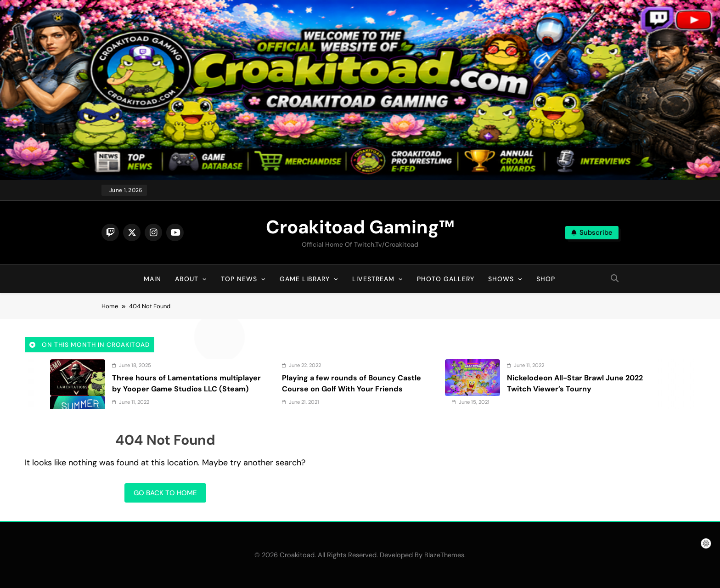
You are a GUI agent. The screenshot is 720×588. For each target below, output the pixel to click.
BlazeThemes (444, 555)
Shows (501, 279)
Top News (239, 279)
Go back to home (165, 493)
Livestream (373, 279)
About (187, 279)
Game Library (305, 279)
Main (152, 279)
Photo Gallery (446, 279)
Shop (546, 279)
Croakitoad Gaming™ (360, 227)
